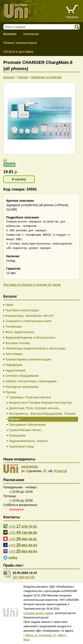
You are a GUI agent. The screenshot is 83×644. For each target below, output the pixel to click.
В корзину (19, 179)
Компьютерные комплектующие (28, 359)
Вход (26, 640)
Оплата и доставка (18, 51)
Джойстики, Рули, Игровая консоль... (35, 408)
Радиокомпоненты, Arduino (28, 441)
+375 (23, 526)
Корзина (72, 17)
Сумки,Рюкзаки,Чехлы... (26, 430)
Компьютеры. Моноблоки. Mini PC (30, 316)
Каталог (10, 34)
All (5, 160)
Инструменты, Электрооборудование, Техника (42, 414)
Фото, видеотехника (20, 332)
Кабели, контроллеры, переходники (31, 381)
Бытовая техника (18, 343)
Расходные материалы (22, 387)
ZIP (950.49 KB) (24, 577)
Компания (31, 34)
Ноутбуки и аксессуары (22, 310)
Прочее (11, 392)
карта (62, 471)
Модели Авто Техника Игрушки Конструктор (40, 403)
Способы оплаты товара (38, 613)
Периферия (14, 365)
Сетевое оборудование (22, 376)
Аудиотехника (15, 370)
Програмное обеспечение (27, 425)
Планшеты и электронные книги (28, 321)
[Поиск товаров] (41, 27)
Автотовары (14, 354)
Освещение (17, 435)
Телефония (14, 327)
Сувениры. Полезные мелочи (30, 397)
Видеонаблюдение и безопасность (30, 338)
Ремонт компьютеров (20, 43)
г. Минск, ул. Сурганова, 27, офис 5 (45, 635)
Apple (10, 305)
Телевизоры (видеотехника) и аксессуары (36, 348)
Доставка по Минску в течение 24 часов (32, 285)
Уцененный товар (21, 446)
